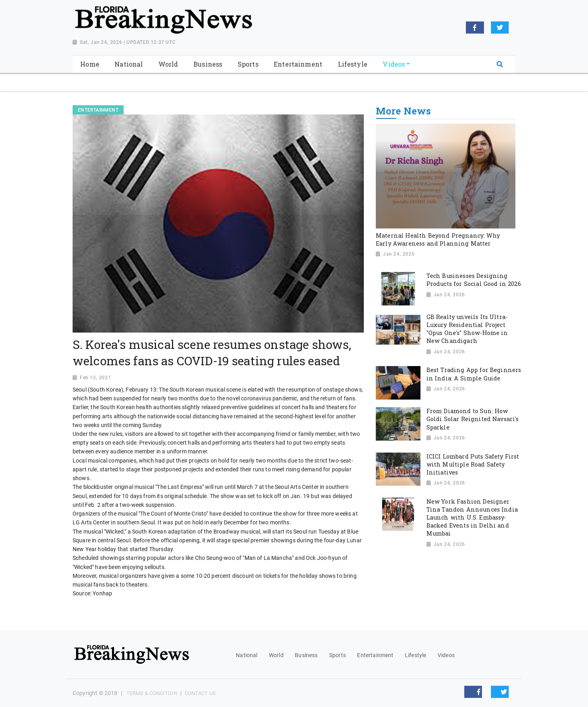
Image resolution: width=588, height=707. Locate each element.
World (276, 655)
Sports (337, 655)
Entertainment (375, 655)
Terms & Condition (152, 693)
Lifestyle (415, 655)
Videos (446, 655)
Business (306, 655)
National (247, 655)
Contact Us (200, 693)
